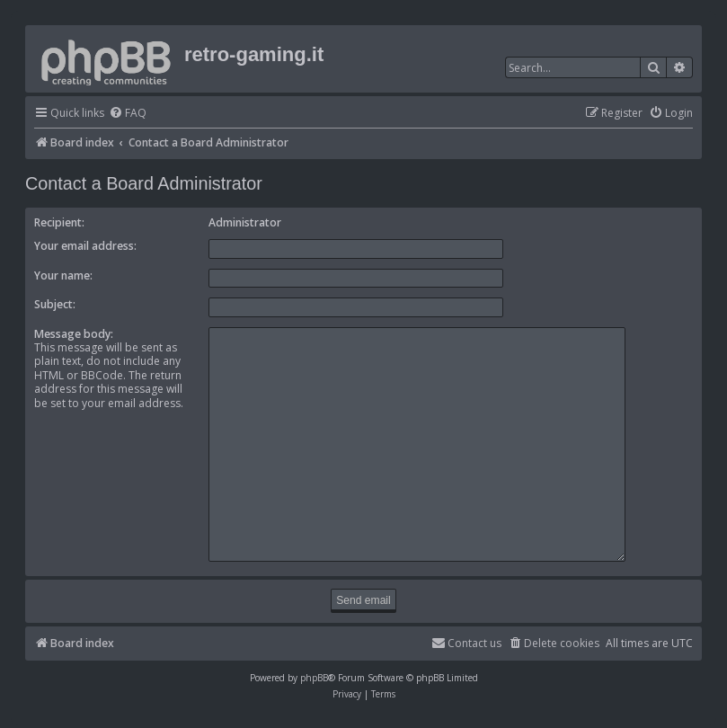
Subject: (55, 304)
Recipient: (59, 222)
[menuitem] (128, 114)
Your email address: (85, 246)
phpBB (314, 670)
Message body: (74, 334)
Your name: (63, 275)
